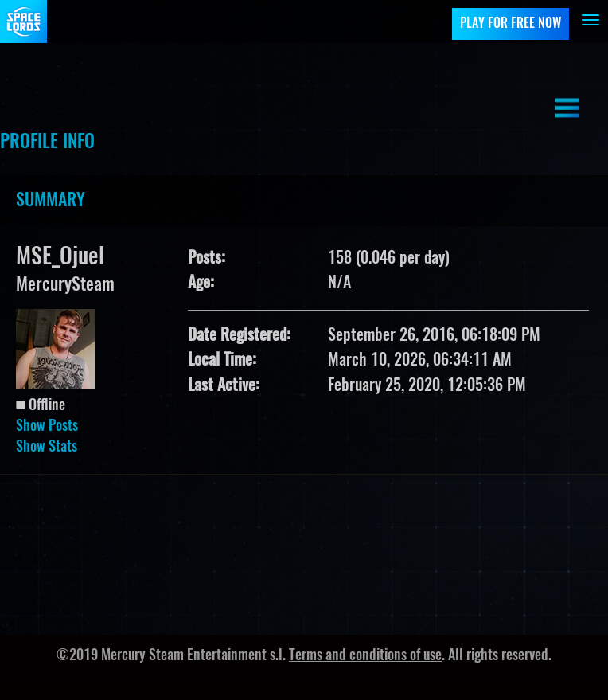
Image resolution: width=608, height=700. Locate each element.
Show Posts (47, 427)
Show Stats (47, 448)
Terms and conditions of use (365, 656)
